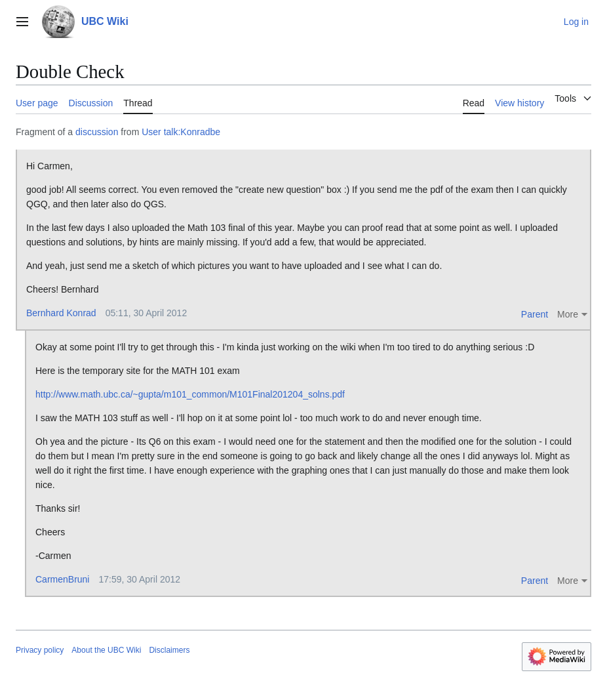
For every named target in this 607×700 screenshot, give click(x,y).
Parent (535, 314)
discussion (97, 132)
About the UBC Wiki (106, 650)
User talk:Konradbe (181, 132)
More (568, 314)
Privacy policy (40, 650)
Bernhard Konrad (61, 313)
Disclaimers (169, 650)
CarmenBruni (62, 579)
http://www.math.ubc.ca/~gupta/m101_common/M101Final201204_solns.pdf (190, 394)
